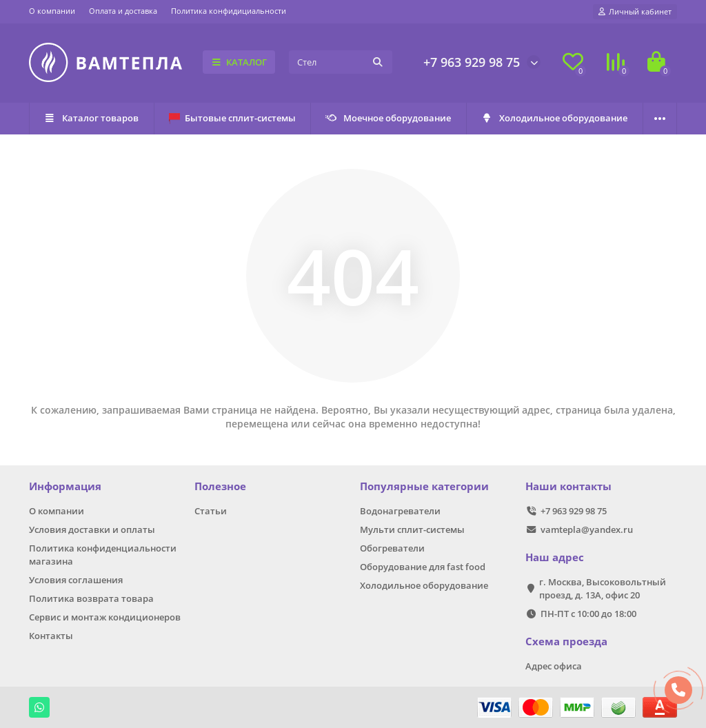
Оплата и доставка (123, 11)
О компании (52, 11)
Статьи (211, 511)
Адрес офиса (554, 666)
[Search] (341, 62)
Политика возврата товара (91, 598)
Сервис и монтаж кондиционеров (105, 617)
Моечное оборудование (389, 118)
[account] (635, 12)
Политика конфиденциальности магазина (103, 555)
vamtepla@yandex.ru (587, 529)
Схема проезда (566, 641)
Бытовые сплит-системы (232, 118)
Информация (65, 486)
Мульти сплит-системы (412, 529)
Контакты (51, 636)
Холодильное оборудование (555, 118)
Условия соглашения (76, 580)
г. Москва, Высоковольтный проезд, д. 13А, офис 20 (603, 588)
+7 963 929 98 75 (472, 62)
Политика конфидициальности (229, 11)
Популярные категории (424, 486)
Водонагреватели (400, 511)
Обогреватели (392, 548)
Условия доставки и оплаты (92, 529)
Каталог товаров (92, 118)
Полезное (220, 486)
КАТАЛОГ (239, 62)
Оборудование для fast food (423, 567)
